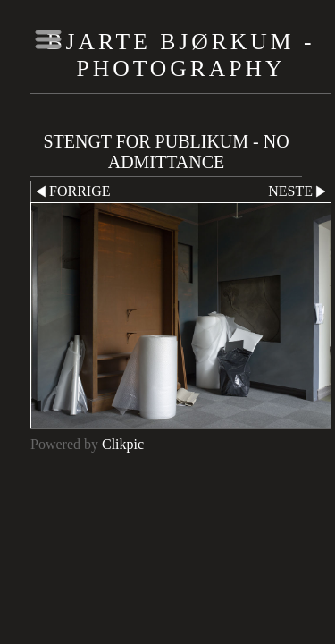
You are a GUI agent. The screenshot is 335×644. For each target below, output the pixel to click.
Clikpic (123, 444)
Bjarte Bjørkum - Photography (181, 55)
